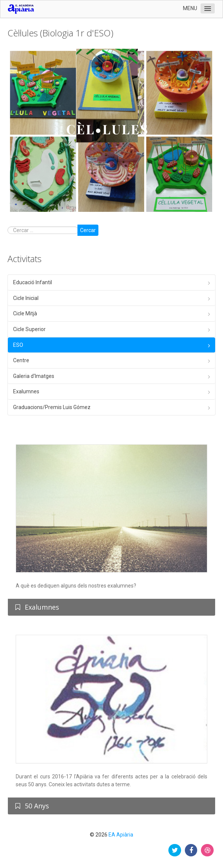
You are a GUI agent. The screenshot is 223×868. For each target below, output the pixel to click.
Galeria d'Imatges (34, 376)
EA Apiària (121, 835)
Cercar (88, 230)
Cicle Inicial (26, 298)
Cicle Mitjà (25, 313)
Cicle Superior (29, 329)
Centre (21, 360)
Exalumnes (26, 391)
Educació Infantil (33, 282)
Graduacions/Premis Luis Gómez (52, 407)
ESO (18, 345)
